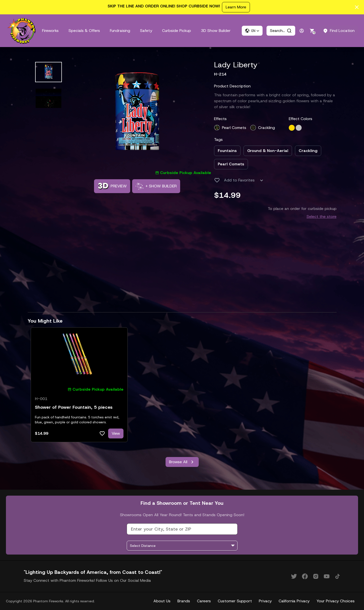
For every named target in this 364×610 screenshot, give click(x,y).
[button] (252, 31)
